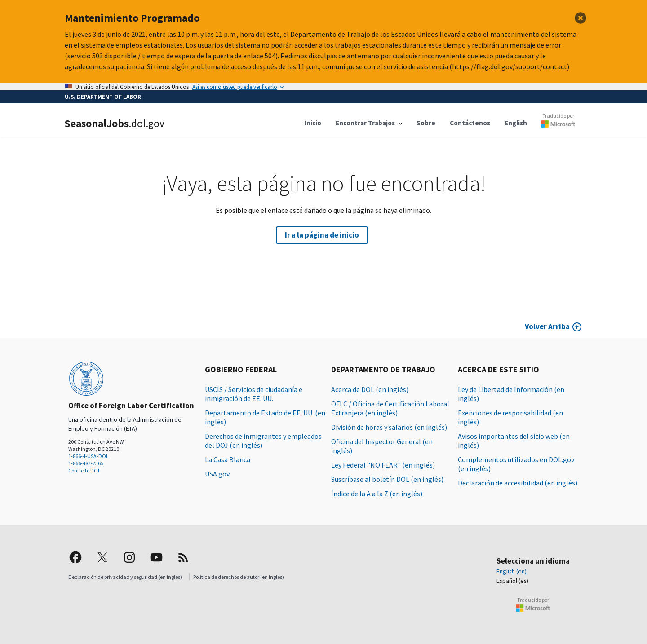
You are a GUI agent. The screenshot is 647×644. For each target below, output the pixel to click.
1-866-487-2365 (86, 463)
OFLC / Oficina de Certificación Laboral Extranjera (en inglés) (390, 408)
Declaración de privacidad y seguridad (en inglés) (125, 577)
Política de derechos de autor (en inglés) (239, 577)
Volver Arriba (547, 326)
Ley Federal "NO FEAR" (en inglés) (383, 465)
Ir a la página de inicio (322, 235)
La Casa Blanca (228, 459)
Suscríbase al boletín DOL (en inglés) (387, 479)
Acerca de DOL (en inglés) (370, 389)
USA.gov (217, 474)
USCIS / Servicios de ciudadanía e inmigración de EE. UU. (254, 394)
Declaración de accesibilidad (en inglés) (518, 483)
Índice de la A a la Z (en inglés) (377, 494)
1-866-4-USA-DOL (89, 456)
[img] (75, 557)
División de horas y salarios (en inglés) (389, 427)
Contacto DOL (84, 470)
